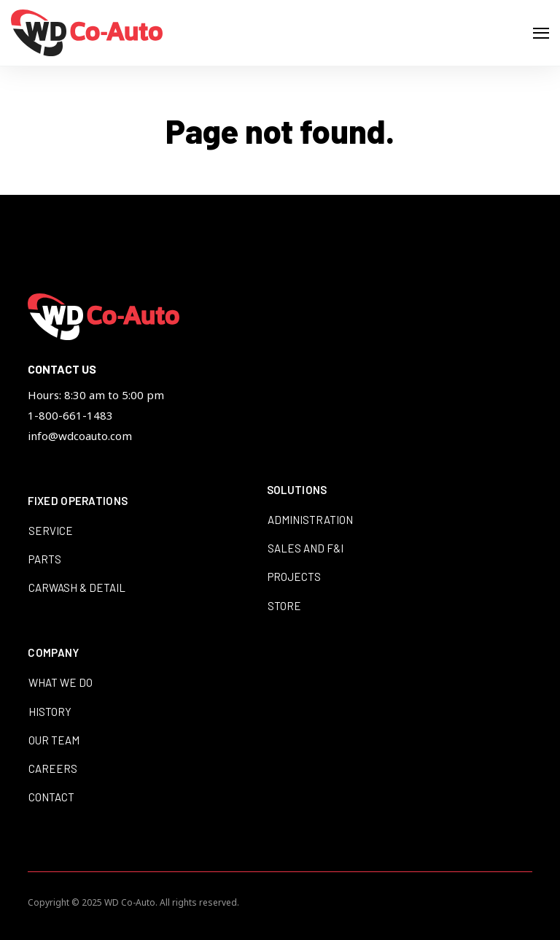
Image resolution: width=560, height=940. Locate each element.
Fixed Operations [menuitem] (78, 501)
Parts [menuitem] (45, 559)
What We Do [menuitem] (61, 682)
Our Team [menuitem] (54, 740)
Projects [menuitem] (294, 577)
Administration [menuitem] (310, 520)
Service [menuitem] (51, 531)
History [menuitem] (50, 712)
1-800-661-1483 (70, 415)
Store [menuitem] (284, 606)
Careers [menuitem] (53, 768)
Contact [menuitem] (51, 797)
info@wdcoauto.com (80, 436)
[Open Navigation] (541, 33)
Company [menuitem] (53, 653)
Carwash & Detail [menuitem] (77, 587)
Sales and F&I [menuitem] (306, 548)
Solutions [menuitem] (297, 490)
